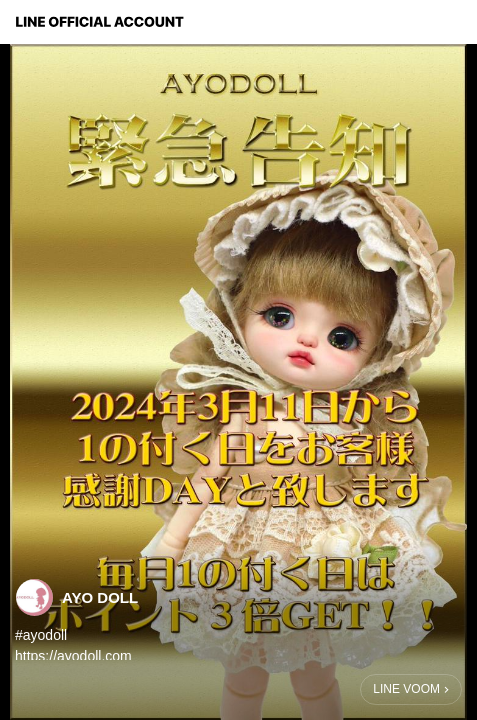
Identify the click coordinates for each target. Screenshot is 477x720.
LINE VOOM (406, 689)
